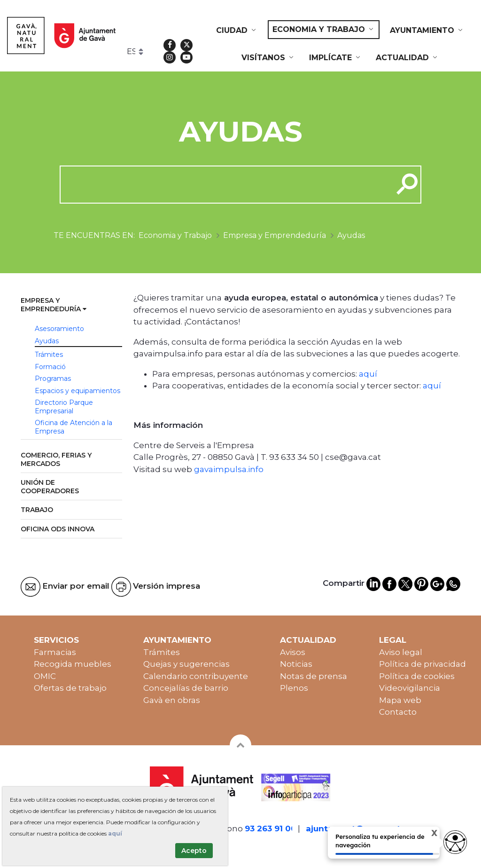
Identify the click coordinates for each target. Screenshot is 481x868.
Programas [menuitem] (53, 379)
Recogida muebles (73, 664)
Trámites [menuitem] (49, 355)
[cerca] (223, 184)
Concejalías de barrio (186, 688)
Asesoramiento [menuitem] (59, 329)
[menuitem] (237, 31)
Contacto (398, 712)
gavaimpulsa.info (229, 469)
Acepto (194, 851)
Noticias (296, 664)
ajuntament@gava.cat (353, 829)
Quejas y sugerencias (186, 664)
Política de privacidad (423, 664)
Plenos (294, 688)
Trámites (162, 652)
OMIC (45, 676)
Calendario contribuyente (196, 676)
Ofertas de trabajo (70, 688)
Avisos (293, 652)
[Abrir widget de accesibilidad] (455, 842)
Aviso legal (401, 652)
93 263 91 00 (271, 829)
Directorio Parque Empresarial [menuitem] (64, 407)
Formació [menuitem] (50, 367)
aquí (368, 374)
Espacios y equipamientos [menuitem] (78, 391)
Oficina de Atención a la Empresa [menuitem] (74, 427)
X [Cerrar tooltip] (426, 834)
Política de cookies (417, 676)
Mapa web (400, 700)
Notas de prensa (314, 676)
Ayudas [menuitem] (47, 341)
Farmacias (55, 652)
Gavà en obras (172, 700)
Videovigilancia (410, 688)
